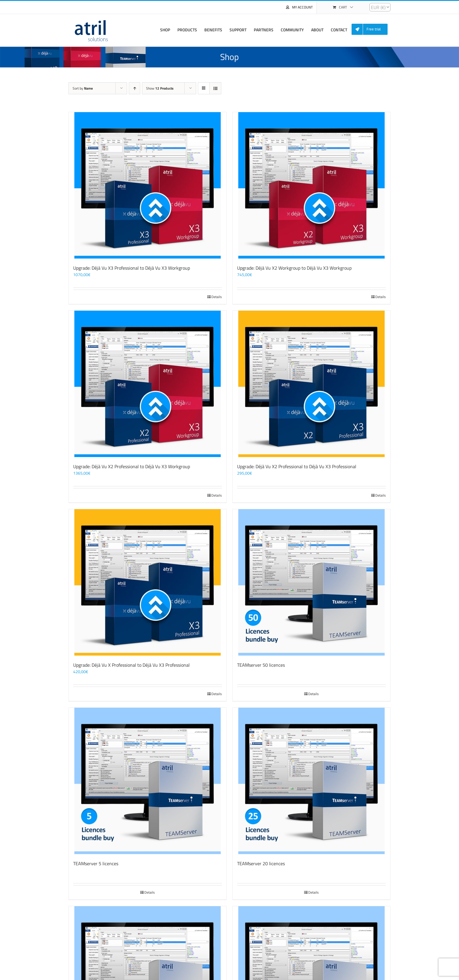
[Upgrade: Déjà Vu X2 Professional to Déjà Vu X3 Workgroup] (148, 384)
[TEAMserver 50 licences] (311, 582)
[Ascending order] (135, 88)
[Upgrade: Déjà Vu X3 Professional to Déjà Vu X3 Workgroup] (148, 185)
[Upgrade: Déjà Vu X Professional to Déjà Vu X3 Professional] (148, 582)
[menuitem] (372, 29)
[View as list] (215, 88)
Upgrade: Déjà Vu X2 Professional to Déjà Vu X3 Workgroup (132, 466)
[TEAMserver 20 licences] (311, 781)
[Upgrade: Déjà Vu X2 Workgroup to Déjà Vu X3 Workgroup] (311, 185)
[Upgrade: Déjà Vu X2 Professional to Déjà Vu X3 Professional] (311, 384)
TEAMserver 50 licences (261, 665)
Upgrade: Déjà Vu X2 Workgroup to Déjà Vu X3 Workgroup (294, 268)
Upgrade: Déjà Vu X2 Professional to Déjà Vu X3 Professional (297, 466)
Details (217, 297)
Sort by (83, 88)
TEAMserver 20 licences (261, 863)
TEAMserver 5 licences (96, 863)
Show (160, 88)
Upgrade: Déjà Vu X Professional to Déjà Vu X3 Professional (131, 665)
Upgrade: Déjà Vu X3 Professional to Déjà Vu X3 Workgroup (132, 268)
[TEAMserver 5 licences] (148, 781)
